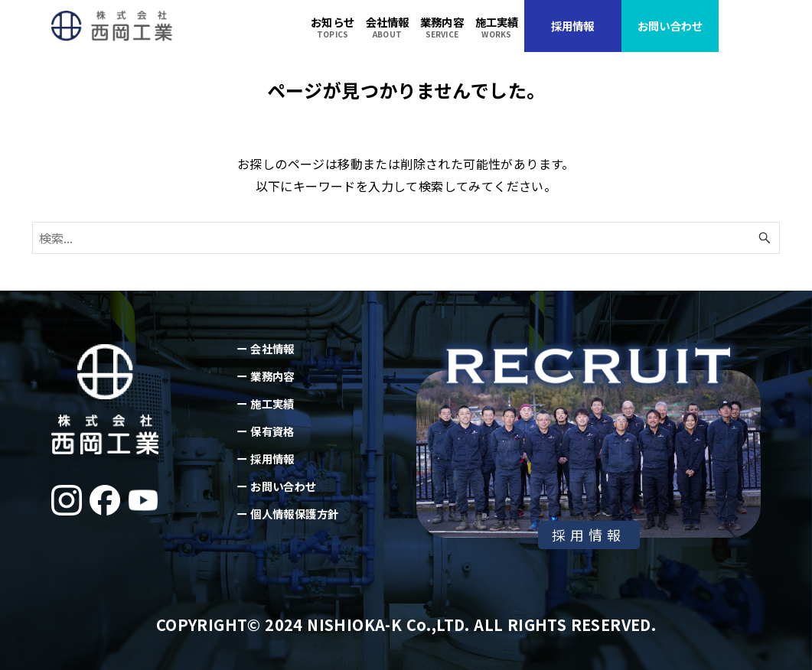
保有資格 (272, 431)
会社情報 (272, 348)
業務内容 (272, 376)
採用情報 (272, 459)
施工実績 (272, 403)
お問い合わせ (283, 486)
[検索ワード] (406, 238)
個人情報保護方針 (294, 514)
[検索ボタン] (765, 238)
